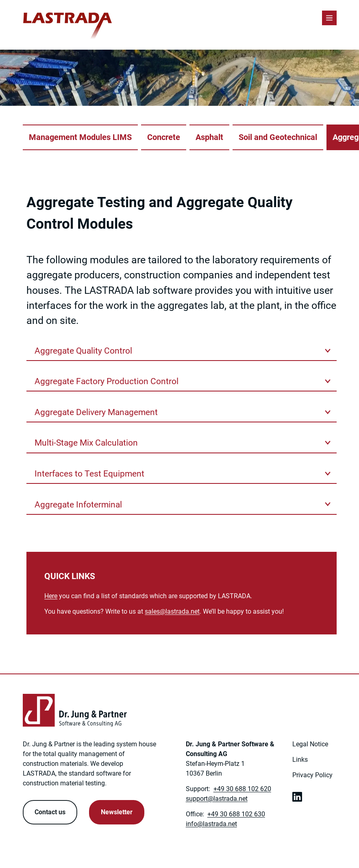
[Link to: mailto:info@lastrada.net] (211, 824)
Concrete (164, 137)
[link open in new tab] (297, 797)
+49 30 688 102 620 (242, 789)
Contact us (50, 812)
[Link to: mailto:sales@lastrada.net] (172, 611)
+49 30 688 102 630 (236, 814)
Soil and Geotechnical (278, 137)
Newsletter (117, 812)
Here (51, 596)
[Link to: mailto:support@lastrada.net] (217, 799)
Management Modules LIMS (80, 137)
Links (300, 760)
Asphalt (209, 137)
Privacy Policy (312, 775)
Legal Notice (310, 744)
